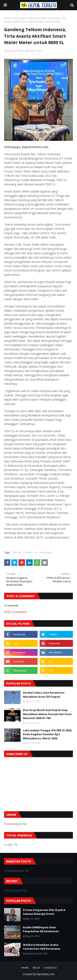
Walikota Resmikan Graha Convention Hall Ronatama (41, 947)
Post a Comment (16, 612)
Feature (28, 552)
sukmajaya (20, 18)
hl (36, 552)
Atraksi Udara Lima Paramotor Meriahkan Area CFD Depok (44, 695)
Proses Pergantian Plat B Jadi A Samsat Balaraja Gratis (44, 912)
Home (8, 18)
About (36, 968)
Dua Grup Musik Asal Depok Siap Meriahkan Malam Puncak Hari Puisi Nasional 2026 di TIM (47, 714)
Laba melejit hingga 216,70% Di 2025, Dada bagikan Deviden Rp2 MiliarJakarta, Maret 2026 (48, 734)
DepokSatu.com (45, 974)
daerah (17, 552)
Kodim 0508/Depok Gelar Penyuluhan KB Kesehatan (41, 929)
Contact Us (50, 968)
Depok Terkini (15, 51)
